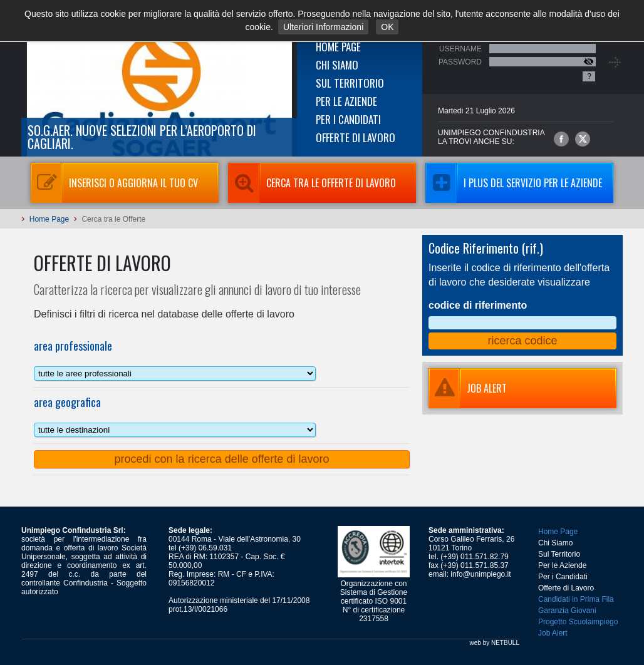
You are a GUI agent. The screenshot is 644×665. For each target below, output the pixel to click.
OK (387, 27)
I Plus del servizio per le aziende (514, 183)
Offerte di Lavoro (356, 137)
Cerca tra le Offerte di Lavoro (312, 183)
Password (460, 62)
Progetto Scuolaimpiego (578, 622)
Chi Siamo (337, 65)
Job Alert (553, 633)
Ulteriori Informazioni (323, 27)
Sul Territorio (350, 83)
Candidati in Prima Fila (576, 599)
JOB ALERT (468, 388)
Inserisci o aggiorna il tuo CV (114, 183)
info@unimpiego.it (480, 574)
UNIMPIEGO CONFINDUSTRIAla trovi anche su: (491, 137)
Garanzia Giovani (567, 611)
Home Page (338, 47)
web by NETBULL (495, 643)
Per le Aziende (346, 101)
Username (460, 49)
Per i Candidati (348, 119)
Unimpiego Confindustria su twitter (583, 139)
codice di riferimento (478, 305)
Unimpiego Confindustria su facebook (561, 139)
